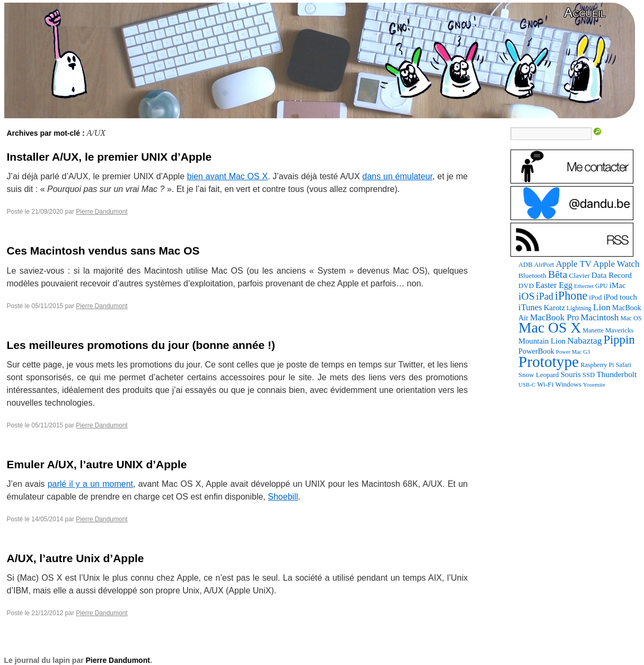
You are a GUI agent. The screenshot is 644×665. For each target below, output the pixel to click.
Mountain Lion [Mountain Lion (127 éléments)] (542, 341)
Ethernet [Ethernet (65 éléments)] (584, 286)
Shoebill (283, 497)
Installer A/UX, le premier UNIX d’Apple (109, 157)
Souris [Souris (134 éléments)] (570, 374)
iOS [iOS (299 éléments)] (527, 296)
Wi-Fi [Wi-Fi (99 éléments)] (545, 384)
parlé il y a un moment (90, 484)
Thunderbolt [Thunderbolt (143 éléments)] (616, 374)
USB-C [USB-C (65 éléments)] (527, 384)
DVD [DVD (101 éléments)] (526, 286)
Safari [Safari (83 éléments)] (624, 365)
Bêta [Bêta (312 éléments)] (558, 274)
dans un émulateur (398, 176)
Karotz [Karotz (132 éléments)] (554, 308)
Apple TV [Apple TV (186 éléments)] (573, 264)
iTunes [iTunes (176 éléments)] (530, 307)
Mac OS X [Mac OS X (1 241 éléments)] (550, 327)
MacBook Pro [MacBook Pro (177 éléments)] (555, 317)
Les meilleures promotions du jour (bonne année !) (141, 345)
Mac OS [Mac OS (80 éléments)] (631, 318)
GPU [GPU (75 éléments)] (601, 286)
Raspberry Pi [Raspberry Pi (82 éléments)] (597, 365)
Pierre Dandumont (102, 212)
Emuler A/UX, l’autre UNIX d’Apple (97, 464)
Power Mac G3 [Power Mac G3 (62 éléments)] (573, 352)
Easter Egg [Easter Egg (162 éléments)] (554, 285)
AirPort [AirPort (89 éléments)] (544, 265)
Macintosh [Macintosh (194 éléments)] (599, 317)
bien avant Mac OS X (227, 176)
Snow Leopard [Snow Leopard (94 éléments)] (539, 375)
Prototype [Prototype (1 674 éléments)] (549, 362)
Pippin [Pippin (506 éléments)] (619, 340)
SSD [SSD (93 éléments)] (589, 375)
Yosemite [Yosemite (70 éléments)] (594, 384)
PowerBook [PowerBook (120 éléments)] (536, 351)
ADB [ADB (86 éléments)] (525, 265)
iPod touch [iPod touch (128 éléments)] (620, 297)
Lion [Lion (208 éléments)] (602, 307)
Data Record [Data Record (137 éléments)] (612, 275)
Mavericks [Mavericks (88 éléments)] (619, 330)
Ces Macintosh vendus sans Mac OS (103, 251)
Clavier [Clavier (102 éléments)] (579, 275)
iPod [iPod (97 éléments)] (595, 297)
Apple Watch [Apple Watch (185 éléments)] (616, 264)
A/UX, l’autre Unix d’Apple (76, 558)
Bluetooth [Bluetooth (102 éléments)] (532, 275)
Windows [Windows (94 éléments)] (568, 384)
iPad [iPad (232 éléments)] (545, 296)
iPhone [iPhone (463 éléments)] (571, 296)
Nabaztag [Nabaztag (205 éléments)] (585, 341)
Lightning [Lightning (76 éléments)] (579, 308)
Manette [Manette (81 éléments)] (593, 330)
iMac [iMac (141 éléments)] (617, 285)
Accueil (585, 12)
